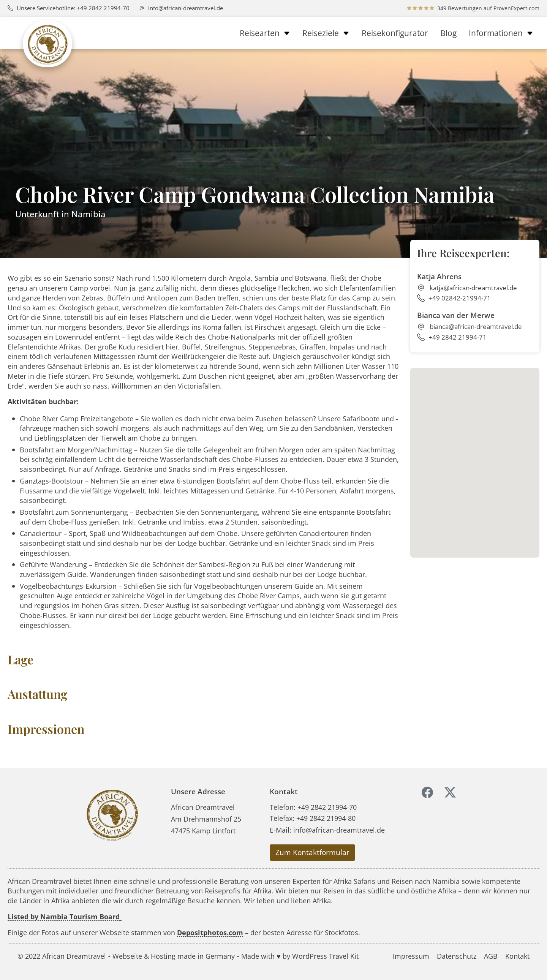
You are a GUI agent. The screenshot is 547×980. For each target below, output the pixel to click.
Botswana (311, 278)
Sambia (266, 278)
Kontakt (517, 956)
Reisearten (265, 33)
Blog (448, 33)
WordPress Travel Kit (325, 956)
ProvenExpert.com (516, 8)
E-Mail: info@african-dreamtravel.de (327, 830)
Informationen (501, 33)
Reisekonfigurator (395, 33)
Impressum (411, 956)
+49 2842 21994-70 (327, 807)
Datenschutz (457, 956)
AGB (491, 956)
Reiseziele (326, 33)
